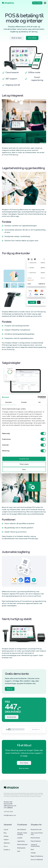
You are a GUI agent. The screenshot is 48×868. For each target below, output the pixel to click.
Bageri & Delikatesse (37, 856)
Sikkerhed (7, 843)
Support (6, 840)
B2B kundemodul (22, 845)
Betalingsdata (21, 848)
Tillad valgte (24, 464)
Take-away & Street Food (37, 834)
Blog (5, 833)
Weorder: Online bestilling (22, 834)
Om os (6, 846)
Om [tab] (39, 402)
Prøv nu (10, 689)
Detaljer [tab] (24, 402)
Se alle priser (12, 717)
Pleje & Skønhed (36, 841)
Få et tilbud (24, 763)
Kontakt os (36, 729)
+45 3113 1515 (8, 812)
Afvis (24, 470)
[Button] (45, 3)
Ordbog (6, 836)
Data (19, 851)
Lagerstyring (21, 841)
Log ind (6, 830)
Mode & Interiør (35, 838)
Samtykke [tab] (9, 402)
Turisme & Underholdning (35, 845)
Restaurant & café (36, 830)
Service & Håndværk (37, 860)
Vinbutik (33, 853)
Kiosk (32, 849)
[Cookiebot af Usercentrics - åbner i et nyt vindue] (38, 397)
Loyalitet (20, 838)
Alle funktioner (22, 830)
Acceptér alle (24, 459)
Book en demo (24, 768)
